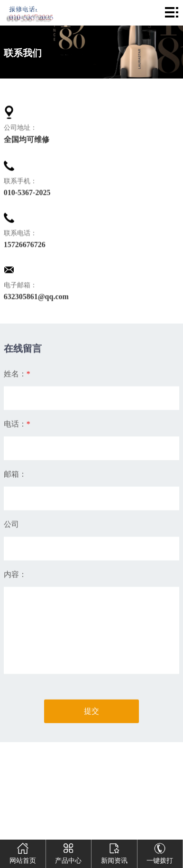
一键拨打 (160, 852)
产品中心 (68, 852)
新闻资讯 (114, 852)
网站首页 (23, 852)
